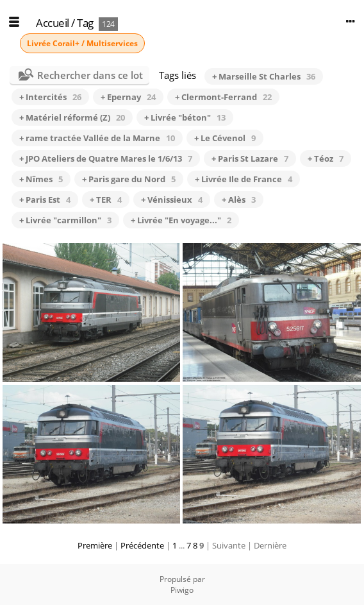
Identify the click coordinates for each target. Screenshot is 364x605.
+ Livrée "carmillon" (65, 220)
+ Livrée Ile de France (244, 179)
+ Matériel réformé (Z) (72, 117)
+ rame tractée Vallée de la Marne (97, 138)
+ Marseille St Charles (264, 76)
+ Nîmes (41, 179)
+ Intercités (50, 97)
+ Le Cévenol (225, 138)
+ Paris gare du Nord (129, 179)
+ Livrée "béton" (185, 117)
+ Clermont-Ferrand (223, 97)
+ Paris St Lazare (250, 158)
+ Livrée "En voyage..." (181, 220)
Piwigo (182, 590)
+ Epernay (128, 97)
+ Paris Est (45, 200)
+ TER (106, 200)
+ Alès (239, 200)
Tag (85, 23)
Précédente (142, 545)
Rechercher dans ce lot (90, 75)
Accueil (53, 23)
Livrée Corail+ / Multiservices (82, 43)
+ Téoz (326, 158)
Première (95, 545)
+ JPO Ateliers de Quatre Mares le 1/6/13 (106, 158)
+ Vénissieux (172, 200)
